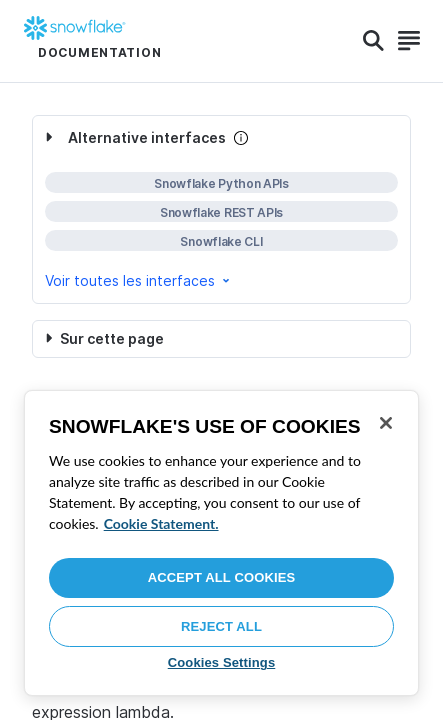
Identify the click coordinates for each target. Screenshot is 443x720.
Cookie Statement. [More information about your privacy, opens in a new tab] (161, 523)
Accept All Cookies (222, 577)
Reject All (221, 626)
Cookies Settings (222, 662)
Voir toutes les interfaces (139, 280)
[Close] (386, 423)
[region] (221, 543)
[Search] (373, 41)
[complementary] (221, 209)
